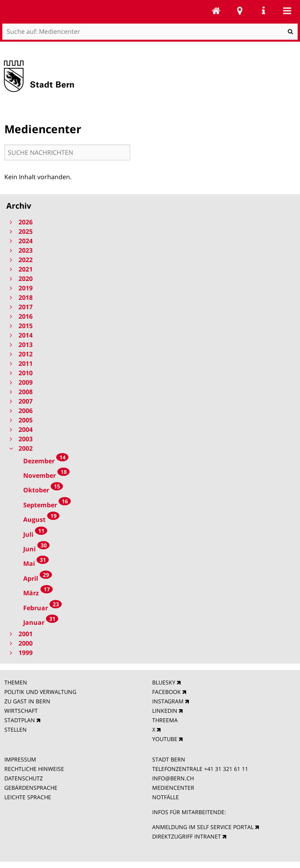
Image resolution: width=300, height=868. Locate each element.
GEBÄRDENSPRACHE (31, 788)
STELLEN (16, 729)
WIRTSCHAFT (21, 711)
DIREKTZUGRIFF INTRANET (187, 836)
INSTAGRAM (168, 701)
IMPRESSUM (20, 759)
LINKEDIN (165, 711)
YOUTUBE (165, 739)
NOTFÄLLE (166, 797)
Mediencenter (216, 11)
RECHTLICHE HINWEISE (34, 769)
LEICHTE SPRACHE (28, 797)
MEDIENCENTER (173, 788)
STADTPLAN (20, 720)
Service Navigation (263, 11)
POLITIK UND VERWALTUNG (40, 692)
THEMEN (16, 682)
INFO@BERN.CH (173, 778)
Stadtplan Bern (240, 11)
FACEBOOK (167, 692)
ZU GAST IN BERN (27, 701)
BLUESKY (164, 682)
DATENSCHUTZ (24, 778)
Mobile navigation (287, 11)
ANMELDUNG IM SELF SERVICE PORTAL (203, 827)
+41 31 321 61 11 (226, 769)
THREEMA (165, 720)
